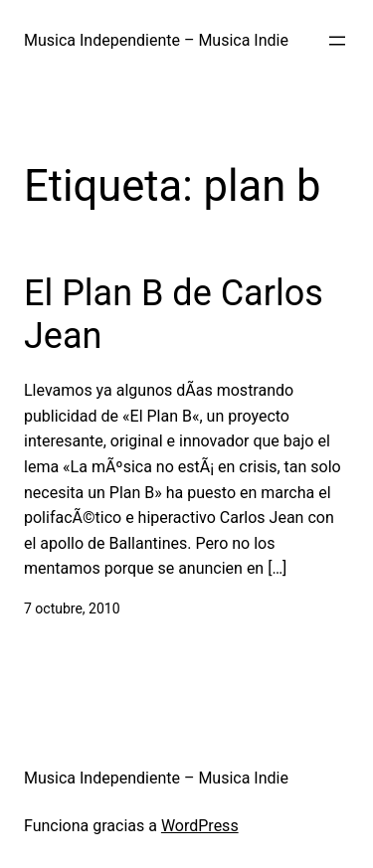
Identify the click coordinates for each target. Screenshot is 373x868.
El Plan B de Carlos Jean (174, 315)
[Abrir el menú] (337, 41)
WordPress (200, 826)
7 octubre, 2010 (72, 608)
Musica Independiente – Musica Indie (156, 40)
